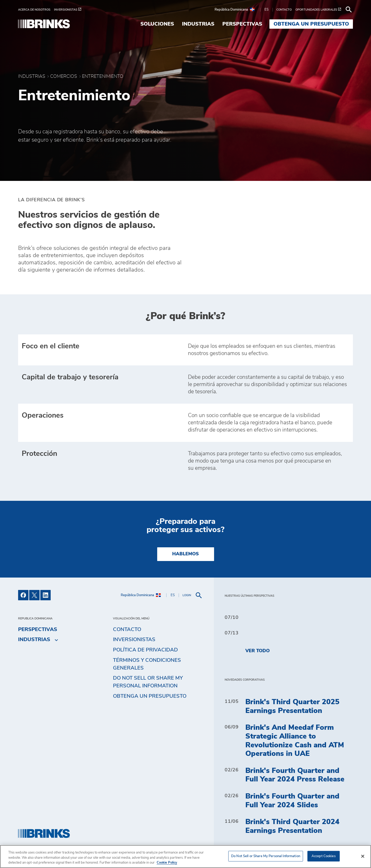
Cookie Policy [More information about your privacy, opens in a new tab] (167, 863)
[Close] (363, 856)
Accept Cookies (324, 856)
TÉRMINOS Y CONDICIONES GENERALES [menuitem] (147, 664)
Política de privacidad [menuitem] (145, 650)
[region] (185, 857)
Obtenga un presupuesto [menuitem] (311, 24)
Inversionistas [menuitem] (134, 640)
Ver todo (258, 651)
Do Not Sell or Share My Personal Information (148, 682)
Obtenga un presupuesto (150, 696)
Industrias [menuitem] (198, 24)
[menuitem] (36, 10)
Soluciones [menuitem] (157, 24)
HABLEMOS (185, 554)
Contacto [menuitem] (127, 629)
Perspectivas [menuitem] (242, 24)
